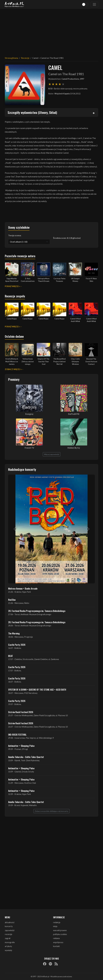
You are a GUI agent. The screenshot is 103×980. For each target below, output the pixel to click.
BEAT (11, 656)
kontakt (56, 946)
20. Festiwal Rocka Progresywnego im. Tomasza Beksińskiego (37, 611)
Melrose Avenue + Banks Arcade (23, 588)
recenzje (9, 934)
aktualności (10, 922)
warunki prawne (60, 930)
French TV (29, 448)
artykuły (8, 946)
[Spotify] (50, 964)
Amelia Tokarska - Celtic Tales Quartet (26, 757)
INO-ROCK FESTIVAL (17, 734)
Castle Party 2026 (17, 645)
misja (55, 926)
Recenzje (25, 58)
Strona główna (11, 58)
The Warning (14, 633)
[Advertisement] (51, 31)
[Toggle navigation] (94, 4)
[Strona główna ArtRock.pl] (14, 4)
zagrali (8, 938)
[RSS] (56, 964)
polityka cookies (60, 934)
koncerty (9, 926)
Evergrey (29, 414)
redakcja (57, 922)
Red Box (12, 600)
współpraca (58, 942)
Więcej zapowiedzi (52, 454)
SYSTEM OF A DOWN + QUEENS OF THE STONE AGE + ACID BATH (37, 689)
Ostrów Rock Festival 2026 (21, 712)
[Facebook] (45, 964)
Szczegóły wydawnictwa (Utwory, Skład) (32, 112)
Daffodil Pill (74, 414)
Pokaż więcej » (12, 286)
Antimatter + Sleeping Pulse (21, 746)
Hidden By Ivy (74, 448)
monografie (10, 942)
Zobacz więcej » (13, 369)
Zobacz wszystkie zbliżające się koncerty (51, 811)
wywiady (8, 950)
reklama (56, 938)
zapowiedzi (10, 930)
